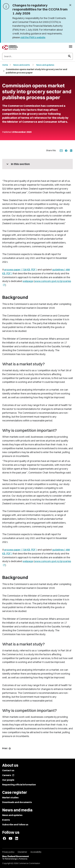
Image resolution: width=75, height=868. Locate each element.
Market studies (10, 797)
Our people (8, 780)
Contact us (8, 770)
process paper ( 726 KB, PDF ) (21, 270)
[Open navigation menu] (71, 46)
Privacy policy (8, 852)
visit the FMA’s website (33, 37)
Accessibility (36, 852)
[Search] (37, 56)
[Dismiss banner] (70, 5)
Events (6, 820)
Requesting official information (19, 785)
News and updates (45, 65)
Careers (8, 775)
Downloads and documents (17, 802)
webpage (28, 281)
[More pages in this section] (37, 164)
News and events (22, 65)
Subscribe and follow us (15, 824)
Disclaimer (22, 852)
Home (5, 65)
